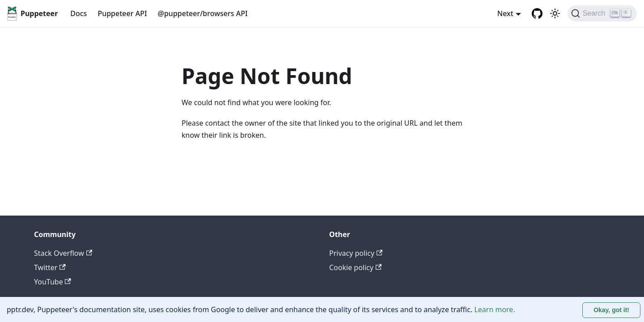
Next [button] (505, 13)
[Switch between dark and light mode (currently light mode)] (555, 13)
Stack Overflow (63, 253)
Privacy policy (356, 253)
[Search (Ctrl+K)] (602, 13)
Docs (78, 13)
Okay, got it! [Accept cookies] (611, 310)
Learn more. (494, 309)
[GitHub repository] (537, 13)
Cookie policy (355, 267)
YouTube (53, 282)
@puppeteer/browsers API (203, 13)
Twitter (50, 267)
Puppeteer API (122, 13)
